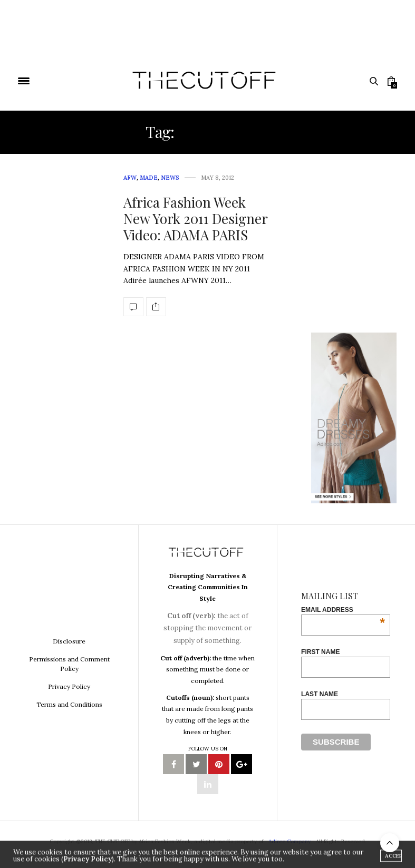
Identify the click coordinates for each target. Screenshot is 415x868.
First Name (320, 652)
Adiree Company (289, 841)
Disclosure (69, 641)
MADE (149, 178)
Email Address (343, 610)
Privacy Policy (69, 686)
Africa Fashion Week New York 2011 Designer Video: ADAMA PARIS (195, 218)
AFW (130, 178)
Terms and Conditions (69, 704)
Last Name (320, 694)
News (170, 178)
